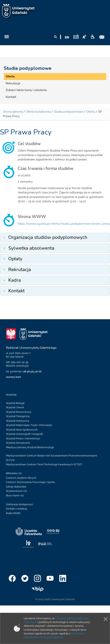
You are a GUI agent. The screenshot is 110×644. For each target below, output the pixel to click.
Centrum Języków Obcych (21, 478)
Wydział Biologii (15, 403)
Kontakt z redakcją (17, 509)
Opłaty (15, 259)
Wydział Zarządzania (18, 443)
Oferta (10, 76)
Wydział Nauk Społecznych (22, 430)
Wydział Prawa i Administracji (23, 438)
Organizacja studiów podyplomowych (48, 237)
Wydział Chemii (15, 407)
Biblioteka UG (14, 473)
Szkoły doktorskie (16, 487)
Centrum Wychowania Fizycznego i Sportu (30, 482)
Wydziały (11, 395)
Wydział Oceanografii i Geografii (24, 434)
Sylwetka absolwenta (31, 248)
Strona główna (13, 112)
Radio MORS (13, 513)
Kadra (15, 280)
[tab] (55, 237)
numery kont (13, 377)
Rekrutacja (13, 83)
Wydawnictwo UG (16, 491)
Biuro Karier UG (15, 495)
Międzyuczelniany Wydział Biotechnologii (30, 447)
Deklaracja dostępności (19, 504)
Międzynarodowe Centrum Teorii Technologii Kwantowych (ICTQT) (44, 464)
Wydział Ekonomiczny (19, 412)
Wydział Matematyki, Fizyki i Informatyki (29, 425)
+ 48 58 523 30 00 (32, 371)
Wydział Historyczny (18, 421)
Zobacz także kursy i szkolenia (26, 90)
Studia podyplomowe (28, 68)
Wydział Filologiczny (18, 416)
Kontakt (11, 97)
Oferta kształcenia (38, 112)
